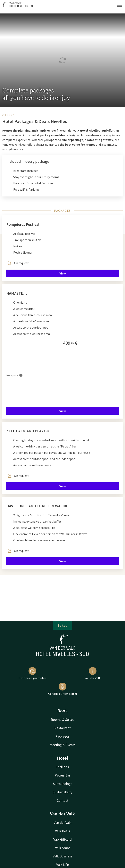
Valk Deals (62, 831)
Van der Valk (93, 673)
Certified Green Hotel (63, 689)
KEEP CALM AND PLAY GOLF (30, 431)
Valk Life (62, 865)
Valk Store (62, 848)
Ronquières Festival (23, 224)
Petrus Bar (62, 775)
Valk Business (63, 856)
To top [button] (62, 625)
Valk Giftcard (62, 839)
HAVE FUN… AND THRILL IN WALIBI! (37, 506)
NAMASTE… (17, 293)
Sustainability (62, 792)
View (63, 273)
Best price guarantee (33, 673)
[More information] (21, 375)
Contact (62, 800)
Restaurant (62, 728)
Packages (62, 736)
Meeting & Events (63, 745)
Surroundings (63, 784)
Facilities (63, 767)
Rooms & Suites (62, 720)
